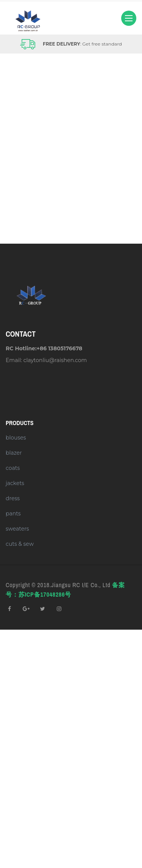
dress (13, 498)
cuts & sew (20, 544)
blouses (16, 438)
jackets (15, 483)
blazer (14, 453)
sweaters (17, 529)
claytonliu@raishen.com (55, 360)
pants (13, 514)
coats (13, 468)
